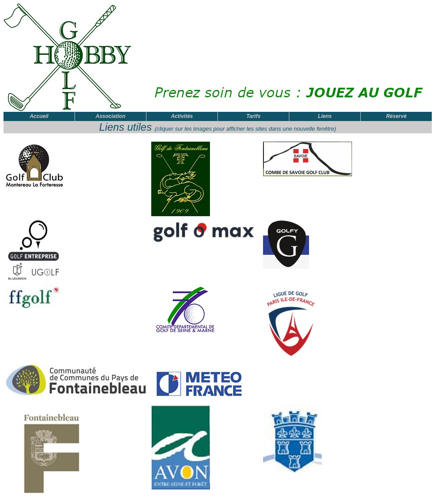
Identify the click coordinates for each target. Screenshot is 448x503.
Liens (325, 116)
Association (110, 116)
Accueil (39, 116)
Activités (182, 116)
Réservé (396, 116)
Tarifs (253, 116)
